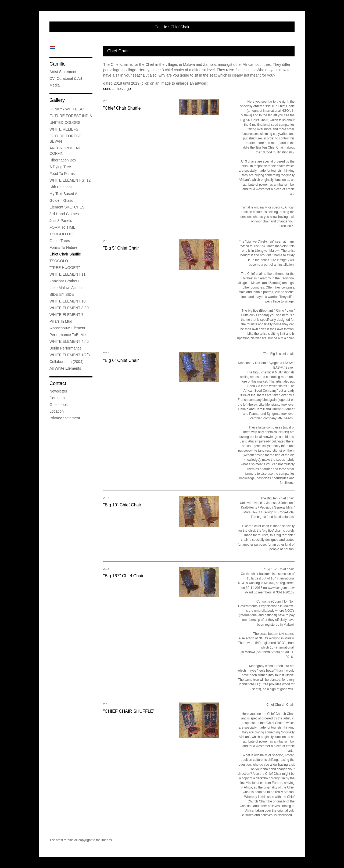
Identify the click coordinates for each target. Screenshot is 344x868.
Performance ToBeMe (68, 335)
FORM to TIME (62, 227)
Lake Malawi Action (66, 288)
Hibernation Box (63, 160)
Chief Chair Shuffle (65, 254)
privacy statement (65, 418)
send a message (117, 89)
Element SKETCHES (67, 207)
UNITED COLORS (65, 123)
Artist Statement (63, 72)
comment (58, 398)
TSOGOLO (59, 261)
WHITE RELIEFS (64, 129)
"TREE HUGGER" (65, 268)
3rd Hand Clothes (64, 214)
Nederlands (53, 47)
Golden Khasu (61, 200)
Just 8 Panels (61, 221)
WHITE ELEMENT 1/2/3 (70, 355)
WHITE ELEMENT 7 (67, 315)
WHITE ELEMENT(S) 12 (70, 180)
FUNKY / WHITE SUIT (68, 109)
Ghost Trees (60, 241)
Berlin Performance (66, 348)
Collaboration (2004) (67, 362)
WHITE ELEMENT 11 (67, 274)
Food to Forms (62, 174)
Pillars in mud (61, 321)
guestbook (59, 405)
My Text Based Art (65, 194)
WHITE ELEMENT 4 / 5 (69, 341)
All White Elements (65, 368)
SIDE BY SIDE (62, 294)
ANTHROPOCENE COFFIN (65, 151)
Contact (58, 383)
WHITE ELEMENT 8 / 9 (69, 308)
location (57, 411)
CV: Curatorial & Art (66, 78)
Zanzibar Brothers (64, 281)
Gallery (57, 100)
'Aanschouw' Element (67, 328)
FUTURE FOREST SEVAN (65, 139)
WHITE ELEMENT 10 (67, 301)
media (55, 85)
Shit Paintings (61, 187)
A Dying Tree (60, 167)
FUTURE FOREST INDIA (71, 116)
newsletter (58, 391)
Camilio (161, 27)
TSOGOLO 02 (61, 234)
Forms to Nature (63, 247)
